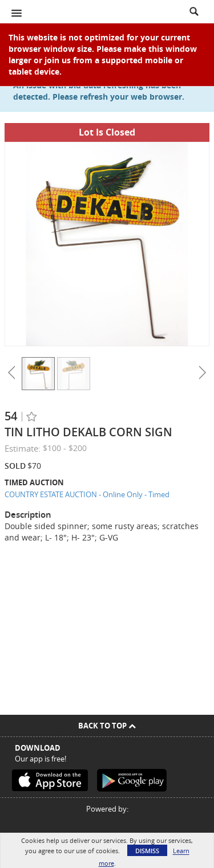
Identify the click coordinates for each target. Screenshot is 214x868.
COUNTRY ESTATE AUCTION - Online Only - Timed (87, 494)
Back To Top (107, 726)
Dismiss (147, 851)
